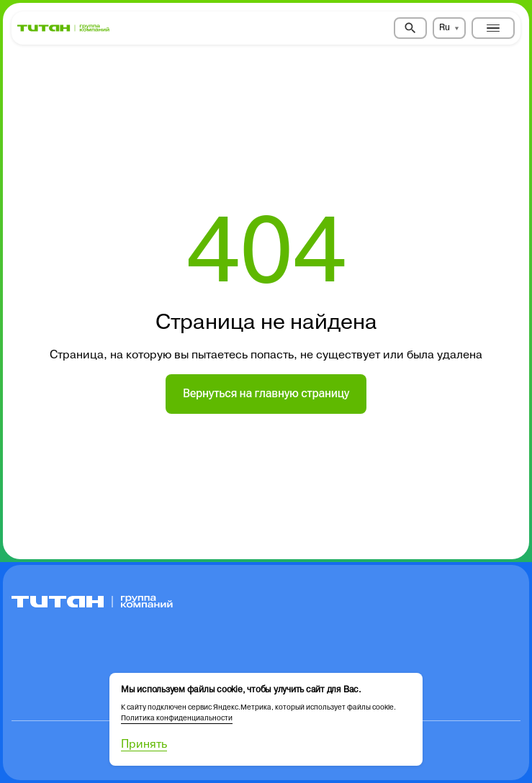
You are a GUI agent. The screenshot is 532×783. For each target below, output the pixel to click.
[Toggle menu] (493, 28)
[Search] (410, 28)
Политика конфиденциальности (177, 718)
